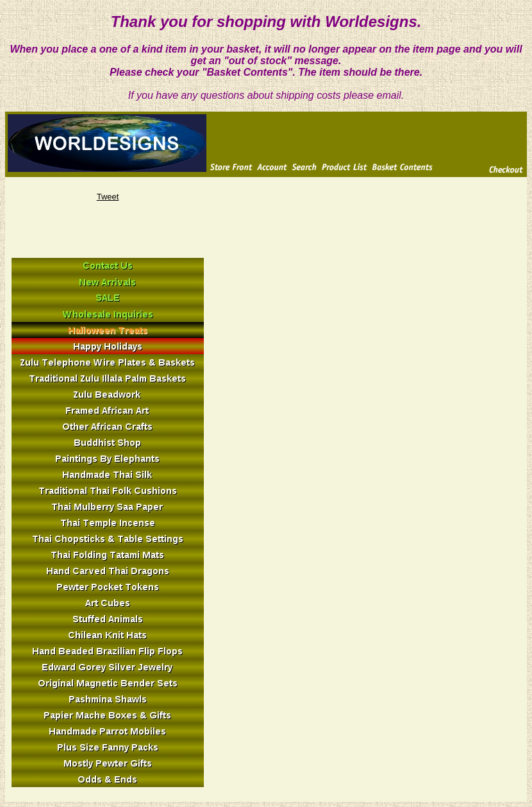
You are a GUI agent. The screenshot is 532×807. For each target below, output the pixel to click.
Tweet (108, 197)
